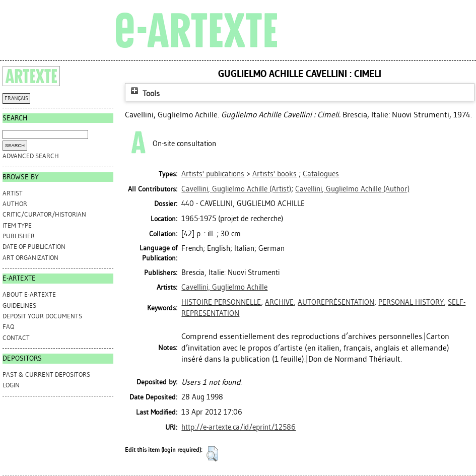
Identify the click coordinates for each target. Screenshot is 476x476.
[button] (212, 454)
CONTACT (16, 338)
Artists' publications (213, 174)
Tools (144, 93)
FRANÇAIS (16, 98)
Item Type (17, 225)
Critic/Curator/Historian (44, 214)
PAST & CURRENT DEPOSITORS (46, 375)
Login (11, 385)
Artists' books (275, 174)
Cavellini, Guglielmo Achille (224, 287)
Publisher (19, 236)
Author (15, 204)
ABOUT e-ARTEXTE (29, 294)
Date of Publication (34, 247)
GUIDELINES (19, 305)
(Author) (352, 189)
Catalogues (321, 174)
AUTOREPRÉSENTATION (336, 302)
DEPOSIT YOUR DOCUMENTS (42, 316)
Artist (13, 193)
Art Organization (30, 258)
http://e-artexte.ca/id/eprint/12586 (239, 427)
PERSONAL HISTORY (411, 302)
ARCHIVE (279, 302)
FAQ (8, 327)
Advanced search (31, 156)
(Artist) (236, 189)
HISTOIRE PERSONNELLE (221, 302)
